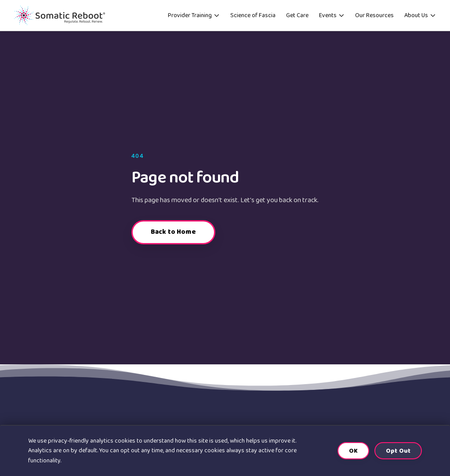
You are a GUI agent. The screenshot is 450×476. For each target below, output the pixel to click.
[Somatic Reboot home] (65, 18)
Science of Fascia (253, 18)
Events (332, 18)
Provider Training (194, 18)
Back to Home (173, 238)
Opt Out (398, 451)
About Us (420, 18)
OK (353, 451)
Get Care (297, 18)
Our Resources (374, 18)
